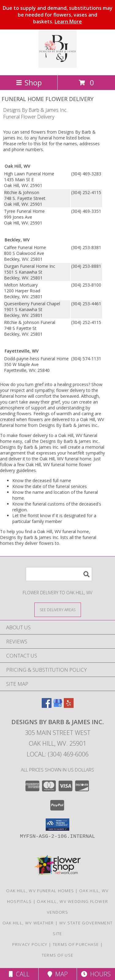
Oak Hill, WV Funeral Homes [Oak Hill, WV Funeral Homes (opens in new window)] (40, 891)
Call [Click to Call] (19, 974)
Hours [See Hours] (96, 974)
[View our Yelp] (69, 706)
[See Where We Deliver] (58, 609)
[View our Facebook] (47, 706)
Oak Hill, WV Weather (28, 923)
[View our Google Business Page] (58, 706)
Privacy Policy (30, 944)
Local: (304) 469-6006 (58, 754)
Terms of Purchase (76, 944)
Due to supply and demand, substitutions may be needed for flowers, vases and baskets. (58, 15)
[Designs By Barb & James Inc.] (57, 66)
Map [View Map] (58, 974)
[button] (57, 825)
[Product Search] (59, 574)
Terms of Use (58, 955)
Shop (29, 82)
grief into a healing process (61, 384)
